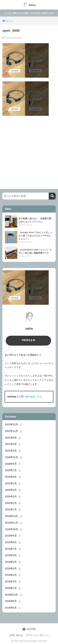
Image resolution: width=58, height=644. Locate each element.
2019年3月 (13, 575)
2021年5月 (13, 444)
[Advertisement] (29, 149)
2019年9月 (13, 536)
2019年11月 (14, 523)
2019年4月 (13, 569)
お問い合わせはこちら (30, 397)
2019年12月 (14, 516)
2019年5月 (13, 562)
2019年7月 (13, 549)
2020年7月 (13, 471)
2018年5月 (13, 608)
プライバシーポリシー (37, 635)
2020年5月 (13, 484)
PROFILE (28, 340)
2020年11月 (14, 458)
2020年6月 (13, 477)
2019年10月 (14, 529)
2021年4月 (13, 451)
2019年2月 (13, 582)
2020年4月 (13, 490)
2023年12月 (14, 425)
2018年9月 (13, 601)
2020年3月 (13, 497)
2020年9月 (13, 464)
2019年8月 (13, 543)
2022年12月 (14, 431)
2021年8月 (13, 438)
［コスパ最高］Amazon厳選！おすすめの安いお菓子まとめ (29, 13)
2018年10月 (14, 595)
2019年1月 (13, 588)
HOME (29, 629)
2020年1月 (13, 510)
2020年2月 (13, 503)
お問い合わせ (16, 635)
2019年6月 (13, 556)
